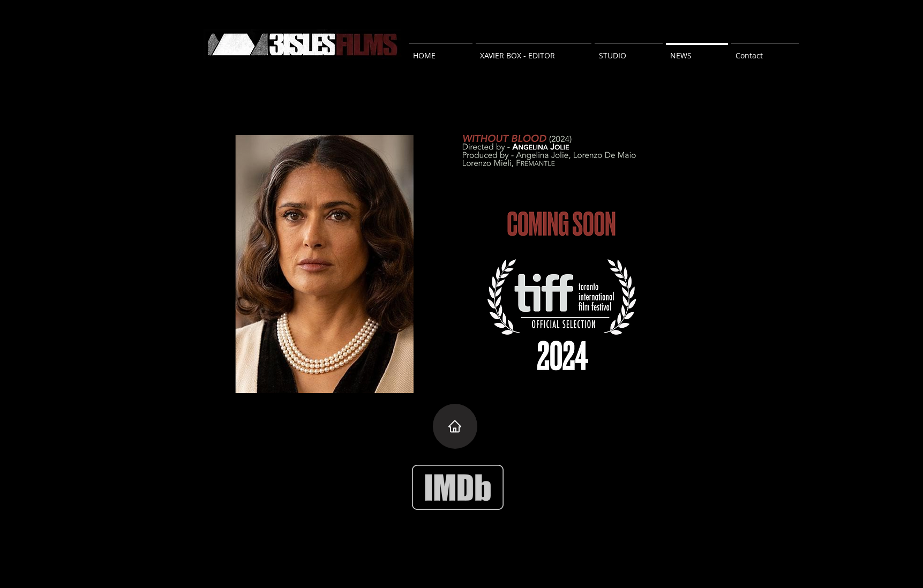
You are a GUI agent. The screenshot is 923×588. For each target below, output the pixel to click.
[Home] (455, 426)
